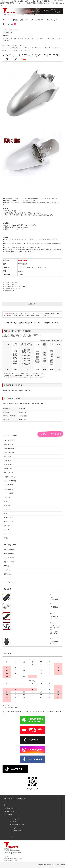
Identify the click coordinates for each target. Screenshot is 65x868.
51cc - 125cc (35, 48)
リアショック (8, 526)
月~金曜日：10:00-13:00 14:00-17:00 (13, 859)
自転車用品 (7, 505)
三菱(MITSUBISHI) (9, 477)
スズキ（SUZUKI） (9, 444)
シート (6, 534)
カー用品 (6, 501)
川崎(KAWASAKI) (9, 452)
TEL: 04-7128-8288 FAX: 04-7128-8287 (13, 852)
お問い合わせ (52, 20)
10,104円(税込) (54, 632)
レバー (6, 513)
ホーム (6, 20)
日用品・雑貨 (8, 574)
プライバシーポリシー (16, 822)
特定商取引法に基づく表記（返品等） (16, 286)
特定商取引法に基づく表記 (17, 824)
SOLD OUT (32, 304)
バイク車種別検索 (13, 48)
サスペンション (8, 39)
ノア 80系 (6, 41)
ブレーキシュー (8, 522)
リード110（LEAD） (46, 48)
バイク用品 (7, 497)
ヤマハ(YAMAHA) (9, 448)
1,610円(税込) (54, 616)
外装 (33, 39)
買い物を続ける (10, 290)
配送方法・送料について (11, 811)
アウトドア (7, 582)
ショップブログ (37, 20)
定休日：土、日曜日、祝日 (10, 860)
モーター (27, 39)
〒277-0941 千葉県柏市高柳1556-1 (12, 851)
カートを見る (9, 24)
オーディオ (7, 570)
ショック (6, 530)
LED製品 (6, 566)
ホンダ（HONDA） (13, 46)
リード (22, 46)
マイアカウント (14, 834)
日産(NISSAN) (8, 469)
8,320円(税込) (23, 260)
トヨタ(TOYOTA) (9, 461)
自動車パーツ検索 (9, 562)
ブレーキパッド (19, 39)
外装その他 (27, 50)
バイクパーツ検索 (13, 50)
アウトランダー (57, 39)
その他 (6, 538)
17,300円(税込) (54, 641)
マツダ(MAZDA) (8, 473)
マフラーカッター (45, 39)
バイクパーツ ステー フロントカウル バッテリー (56, 626)
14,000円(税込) (54, 599)
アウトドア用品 (8, 493)
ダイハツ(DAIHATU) (10, 481)
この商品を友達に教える (12, 288)
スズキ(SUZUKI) (8, 485)
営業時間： (7, 857)
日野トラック (8, 456)
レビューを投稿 (10, 284)
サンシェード (8, 509)
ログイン (13, 837)
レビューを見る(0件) (11, 282)
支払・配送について (20, 20)
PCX (37, 39)
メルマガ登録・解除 (16, 831)
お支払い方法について (11, 808)
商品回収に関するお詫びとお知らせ (15, 799)
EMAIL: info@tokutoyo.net (10, 854)
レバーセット (8, 578)
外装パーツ (56, 48)
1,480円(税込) (54, 607)
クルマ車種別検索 (9, 554)
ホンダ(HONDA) (8, 465)
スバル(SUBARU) (9, 489)
